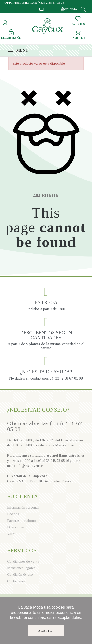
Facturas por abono (21, 521)
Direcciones (16, 527)
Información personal (23, 507)
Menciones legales (21, 568)
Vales (11, 534)
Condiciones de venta (23, 561)
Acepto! (46, 631)
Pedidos (13, 514)
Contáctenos (16, 581)
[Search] (83, 9)
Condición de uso (20, 574)
